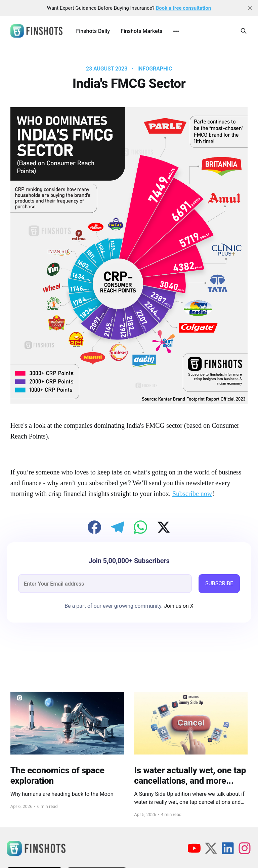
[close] (250, 8)
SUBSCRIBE (219, 583)
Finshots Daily (93, 31)
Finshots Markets (141, 31)
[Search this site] (244, 31)
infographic (155, 69)
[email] (105, 584)
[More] (176, 31)
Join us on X (178, 606)
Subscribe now (192, 494)
